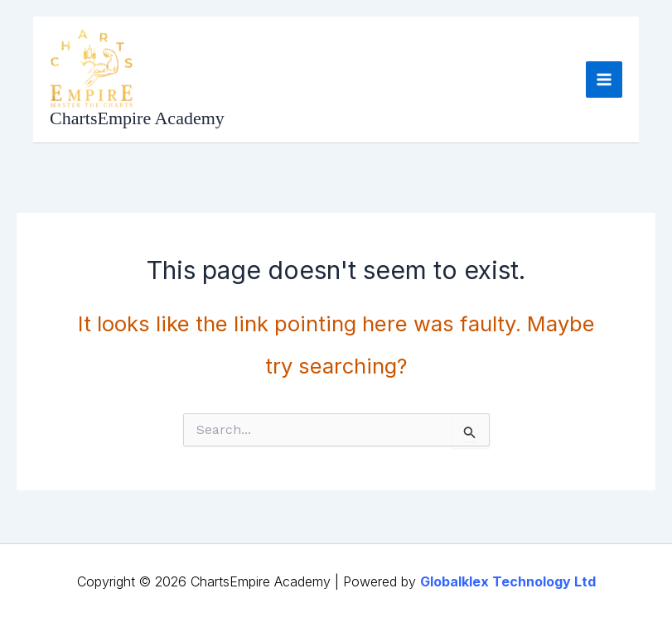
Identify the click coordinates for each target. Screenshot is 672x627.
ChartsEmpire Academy (137, 118)
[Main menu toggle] (604, 80)
